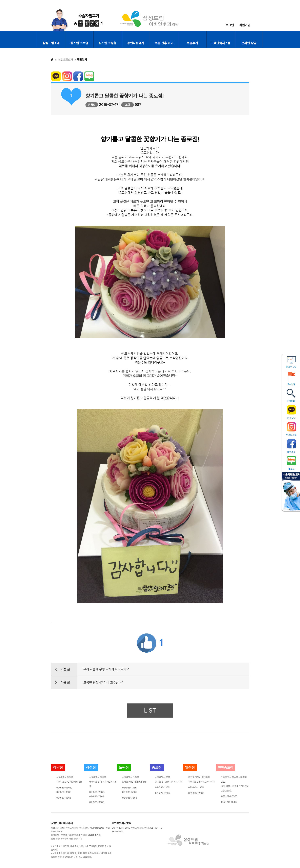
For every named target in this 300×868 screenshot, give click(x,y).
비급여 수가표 (94, 835)
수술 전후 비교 (164, 43)
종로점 (157, 768)
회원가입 (245, 25)
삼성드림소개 (51, 43)
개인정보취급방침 (121, 823)
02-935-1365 (129, 788)
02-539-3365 (64, 792)
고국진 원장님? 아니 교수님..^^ (103, 683)
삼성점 (91, 768)
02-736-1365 (162, 787)
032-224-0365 (229, 796)
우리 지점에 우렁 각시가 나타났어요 (106, 669)
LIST (150, 710)
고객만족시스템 (221, 43)
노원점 (124, 768)
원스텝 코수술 (79, 43)
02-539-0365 (64, 788)
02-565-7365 (97, 792)
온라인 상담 (249, 43)
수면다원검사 (136, 43)
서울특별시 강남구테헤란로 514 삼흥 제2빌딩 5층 (103, 782)
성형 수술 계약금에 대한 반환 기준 (67, 839)
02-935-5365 (130, 792)
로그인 (230, 25)
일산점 (190, 768)
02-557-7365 (97, 797)
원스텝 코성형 (107, 43)
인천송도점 (226, 768)
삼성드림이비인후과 (62, 823)
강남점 (58, 768)
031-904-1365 (196, 787)
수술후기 (192, 43)
